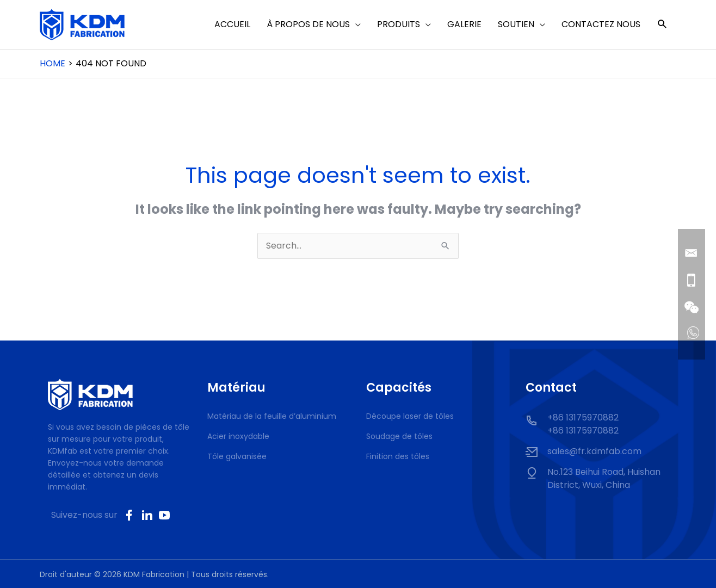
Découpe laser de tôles (410, 416)
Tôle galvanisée (237, 456)
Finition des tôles (398, 456)
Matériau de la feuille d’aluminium (272, 416)
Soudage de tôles (399, 436)
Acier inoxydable (238, 436)
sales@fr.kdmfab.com (594, 451)
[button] (662, 25)
